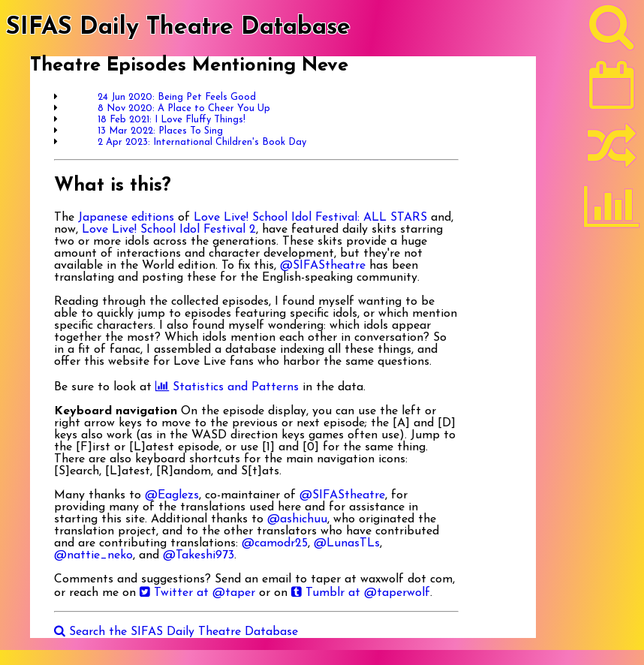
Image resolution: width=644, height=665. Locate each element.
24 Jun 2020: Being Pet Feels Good (177, 97)
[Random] (612, 152)
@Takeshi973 (199, 555)
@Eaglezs (172, 495)
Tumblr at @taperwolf (361, 593)
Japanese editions (126, 218)
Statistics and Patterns (227, 387)
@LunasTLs (347, 543)
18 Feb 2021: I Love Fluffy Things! (172, 120)
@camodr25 (275, 543)
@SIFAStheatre (323, 266)
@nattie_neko (93, 555)
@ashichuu (297, 519)
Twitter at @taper (197, 593)
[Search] (612, 31)
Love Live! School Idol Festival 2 (169, 230)
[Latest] (612, 90)
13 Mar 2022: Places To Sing (160, 131)
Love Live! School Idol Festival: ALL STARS (310, 218)
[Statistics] (612, 212)
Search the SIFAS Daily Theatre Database (176, 632)
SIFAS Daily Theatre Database (178, 28)
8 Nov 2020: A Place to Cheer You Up (184, 108)
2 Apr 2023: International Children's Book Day (202, 142)
